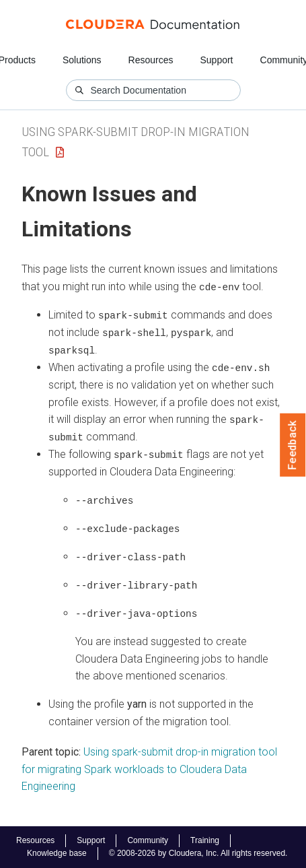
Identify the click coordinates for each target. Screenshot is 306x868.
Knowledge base (57, 853)
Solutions (82, 60)
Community (148, 840)
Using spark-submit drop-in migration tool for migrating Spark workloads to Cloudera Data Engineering (149, 765)
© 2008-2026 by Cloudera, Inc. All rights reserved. (198, 853)
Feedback (293, 445)
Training (205, 840)
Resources (151, 60)
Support (216, 60)
